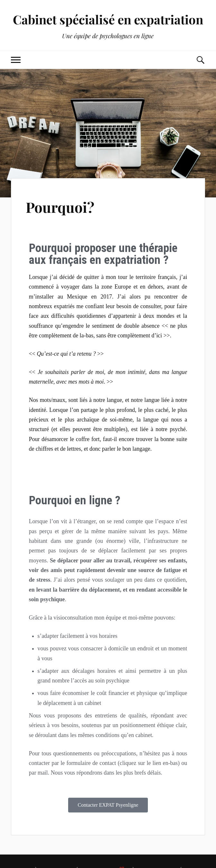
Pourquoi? (60, 207)
